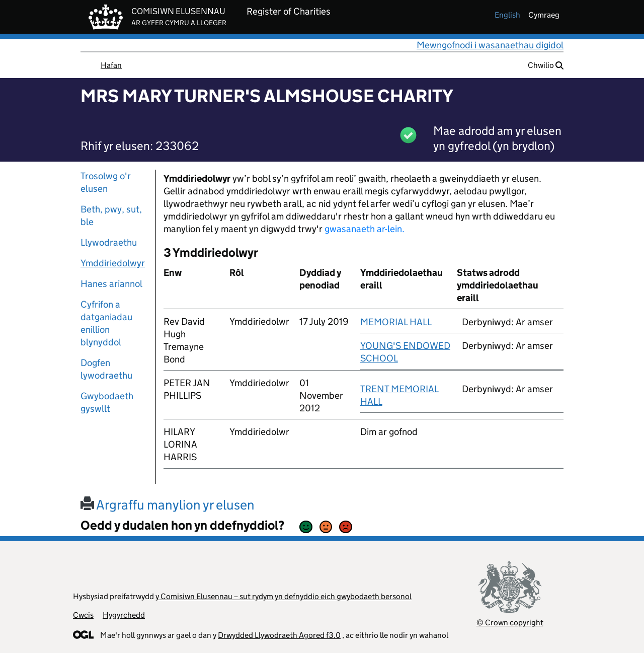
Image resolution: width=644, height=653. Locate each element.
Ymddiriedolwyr (113, 263)
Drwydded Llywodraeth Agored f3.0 (279, 635)
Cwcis (83, 615)
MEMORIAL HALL (396, 322)
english (507, 15)
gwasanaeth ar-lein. (365, 229)
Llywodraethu (109, 242)
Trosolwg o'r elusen (106, 182)
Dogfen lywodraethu (106, 369)
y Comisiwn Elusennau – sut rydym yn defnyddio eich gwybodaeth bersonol (284, 596)
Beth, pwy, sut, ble (111, 215)
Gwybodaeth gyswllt (107, 402)
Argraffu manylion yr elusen (168, 505)
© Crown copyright (510, 623)
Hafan (111, 65)
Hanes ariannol (111, 284)
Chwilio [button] (546, 65)
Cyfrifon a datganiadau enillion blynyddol (106, 323)
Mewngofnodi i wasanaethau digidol (490, 45)
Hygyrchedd (124, 615)
